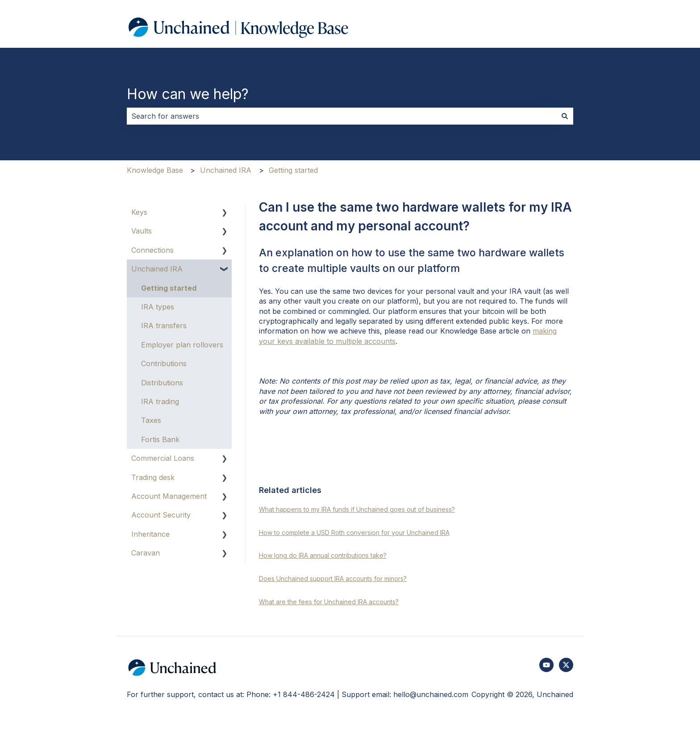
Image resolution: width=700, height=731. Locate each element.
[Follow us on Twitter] (566, 665)
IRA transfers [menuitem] (164, 326)
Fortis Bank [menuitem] (160, 439)
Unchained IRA (226, 170)
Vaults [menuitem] (142, 231)
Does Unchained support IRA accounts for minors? (333, 579)
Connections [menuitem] (152, 250)
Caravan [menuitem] (146, 553)
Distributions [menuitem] (162, 383)
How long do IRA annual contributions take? (323, 555)
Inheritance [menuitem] (150, 534)
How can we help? (188, 94)
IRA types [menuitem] (158, 307)
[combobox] (342, 116)
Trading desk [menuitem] (153, 477)
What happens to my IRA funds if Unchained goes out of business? (357, 509)
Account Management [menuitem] (169, 496)
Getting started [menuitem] (169, 288)
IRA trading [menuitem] (160, 401)
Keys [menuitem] (139, 212)
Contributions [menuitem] (164, 363)
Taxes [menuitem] (151, 420)
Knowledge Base (155, 170)
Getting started (293, 170)
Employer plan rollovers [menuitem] (182, 345)
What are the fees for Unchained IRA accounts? (329, 602)
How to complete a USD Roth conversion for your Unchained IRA (354, 533)
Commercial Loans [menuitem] (163, 458)
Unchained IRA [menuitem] (157, 269)
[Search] (565, 116)
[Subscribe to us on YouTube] (546, 665)
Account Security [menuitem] (161, 515)
